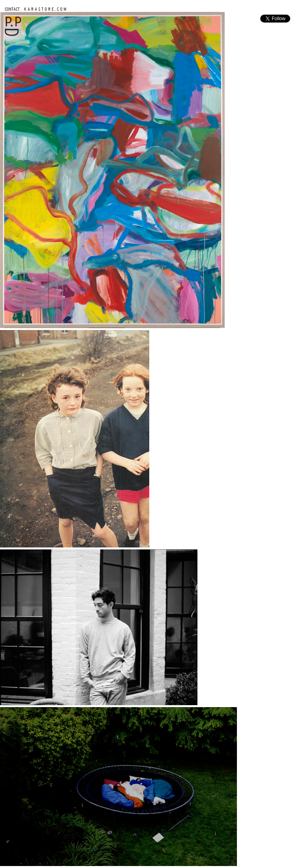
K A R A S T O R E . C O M (45, 9)
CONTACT (12, 9)
